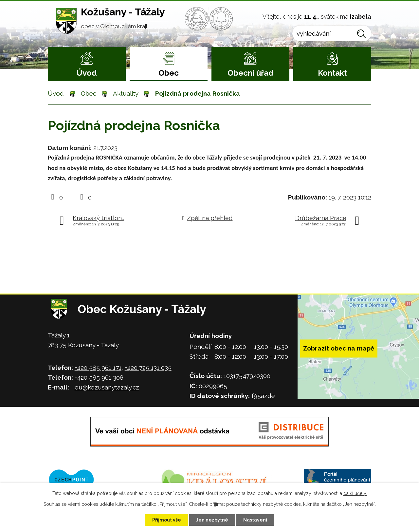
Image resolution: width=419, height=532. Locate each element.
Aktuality (126, 93)
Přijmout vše (167, 520)
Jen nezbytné (212, 520)
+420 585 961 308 (99, 377)
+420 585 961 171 (98, 368)
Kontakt (332, 73)
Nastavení (255, 520)
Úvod (87, 73)
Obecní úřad (251, 73)
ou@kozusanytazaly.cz (107, 387)
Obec (169, 73)
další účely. (355, 493)
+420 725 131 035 (148, 368)
